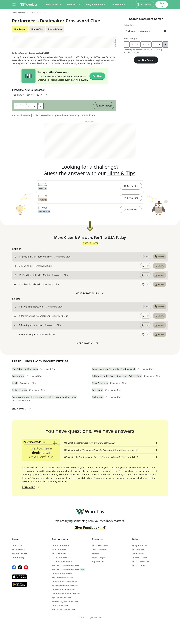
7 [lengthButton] (154, 44)
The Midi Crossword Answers (65, 569)
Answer (159, 257)
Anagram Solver (139, 545)
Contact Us (17, 545)
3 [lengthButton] (132, 44)
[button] (90, 186)
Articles (95, 553)
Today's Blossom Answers (64, 610)
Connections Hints (61, 545)
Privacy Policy (18, 549)
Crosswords (119, 4)
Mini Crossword (99, 549)
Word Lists (74, 4)
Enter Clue (129, 25)
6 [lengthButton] (149, 44)
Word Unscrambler (141, 561)
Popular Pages (99, 557)
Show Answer (104, 106)
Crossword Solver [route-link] (19, 13)
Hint (145, 257)
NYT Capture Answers (62, 561)
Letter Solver (138, 553)
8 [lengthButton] (160, 44)
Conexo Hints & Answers (63, 590)
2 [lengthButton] (127, 44)
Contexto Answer (60, 606)
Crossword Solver (140, 557)
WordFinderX (138, 549)
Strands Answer (59, 549)
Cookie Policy (18, 557)
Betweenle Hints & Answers (65, 586)
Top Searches (98, 561)
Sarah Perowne (21, 53)
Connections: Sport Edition (64, 582)
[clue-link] (78, 257)
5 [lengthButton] (143, 44)
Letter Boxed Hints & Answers (66, 594)
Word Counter (139, 565)
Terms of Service (20, 553)
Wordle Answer (59, 553)
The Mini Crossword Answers (65, 565)
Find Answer (146, 60)
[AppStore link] (30, 577)
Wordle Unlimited (100, 545)
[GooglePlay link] (30, 584)
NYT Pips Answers (60, 557)
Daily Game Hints (96, 4)
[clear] (165, 31)
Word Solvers (53, 4)
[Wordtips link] (29, 4)
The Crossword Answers (63, 578)
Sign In (162, 4)
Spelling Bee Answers (62, 598)
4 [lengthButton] (138, 44)
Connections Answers (62, 574)
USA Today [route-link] (34, 13)
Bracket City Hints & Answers (65, 602)
